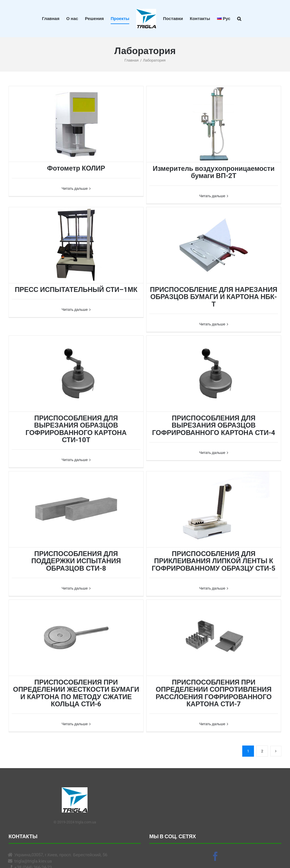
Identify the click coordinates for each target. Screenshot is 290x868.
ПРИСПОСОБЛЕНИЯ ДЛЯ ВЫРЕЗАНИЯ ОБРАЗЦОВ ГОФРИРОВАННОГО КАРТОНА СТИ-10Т (76, 429)
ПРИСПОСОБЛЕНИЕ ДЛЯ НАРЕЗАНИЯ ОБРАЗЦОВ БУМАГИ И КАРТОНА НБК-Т (214, 297)
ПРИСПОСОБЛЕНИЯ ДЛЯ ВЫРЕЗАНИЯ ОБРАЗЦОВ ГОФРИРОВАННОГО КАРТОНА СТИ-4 (214, 425)
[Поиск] (239, 19)
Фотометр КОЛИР (76, 168)
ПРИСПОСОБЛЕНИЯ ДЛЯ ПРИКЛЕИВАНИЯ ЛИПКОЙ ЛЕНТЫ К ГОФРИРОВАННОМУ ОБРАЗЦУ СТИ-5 (214, 561)
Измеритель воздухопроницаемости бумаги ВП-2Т (214, 172)
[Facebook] (215, 856)
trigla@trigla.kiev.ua (33, 861)
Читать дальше (75, 196)
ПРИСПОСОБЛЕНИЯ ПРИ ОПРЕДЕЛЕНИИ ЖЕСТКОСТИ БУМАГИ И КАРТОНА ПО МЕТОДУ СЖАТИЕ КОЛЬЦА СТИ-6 (76, 693)
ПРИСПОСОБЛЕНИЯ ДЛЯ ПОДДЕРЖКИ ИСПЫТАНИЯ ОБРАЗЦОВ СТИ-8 (76, 561)
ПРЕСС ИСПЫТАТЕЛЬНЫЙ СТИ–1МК (76, 290)
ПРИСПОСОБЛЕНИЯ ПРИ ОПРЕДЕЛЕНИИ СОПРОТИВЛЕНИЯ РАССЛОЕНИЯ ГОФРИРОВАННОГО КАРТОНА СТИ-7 (214, 693)
